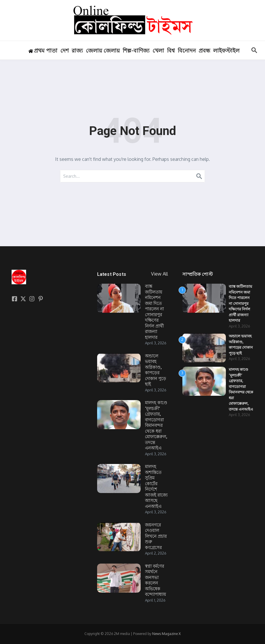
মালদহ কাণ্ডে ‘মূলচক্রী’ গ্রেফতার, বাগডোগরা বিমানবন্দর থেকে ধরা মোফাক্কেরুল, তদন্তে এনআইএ (156, 425)
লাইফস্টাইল (226, 51)
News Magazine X (166, 634)
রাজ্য (77, 51)
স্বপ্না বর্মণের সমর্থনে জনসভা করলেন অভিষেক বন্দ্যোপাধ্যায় (156, 580)
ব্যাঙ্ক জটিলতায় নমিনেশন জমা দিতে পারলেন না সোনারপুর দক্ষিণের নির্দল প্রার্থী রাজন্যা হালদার (154, 312)
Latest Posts (112, 274)
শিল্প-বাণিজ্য (136, 51)
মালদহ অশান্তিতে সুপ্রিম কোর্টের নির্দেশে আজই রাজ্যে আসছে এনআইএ (156, 486)
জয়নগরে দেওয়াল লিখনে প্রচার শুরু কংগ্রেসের (156, 536)
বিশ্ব (171, 51)
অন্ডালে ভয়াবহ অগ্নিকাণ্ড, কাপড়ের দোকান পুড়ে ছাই (156, 370)
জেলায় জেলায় (103, 51)
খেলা (158, 51)
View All (159, 274)
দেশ (65, 51)
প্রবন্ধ (204, 51)
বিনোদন (187, 51)
